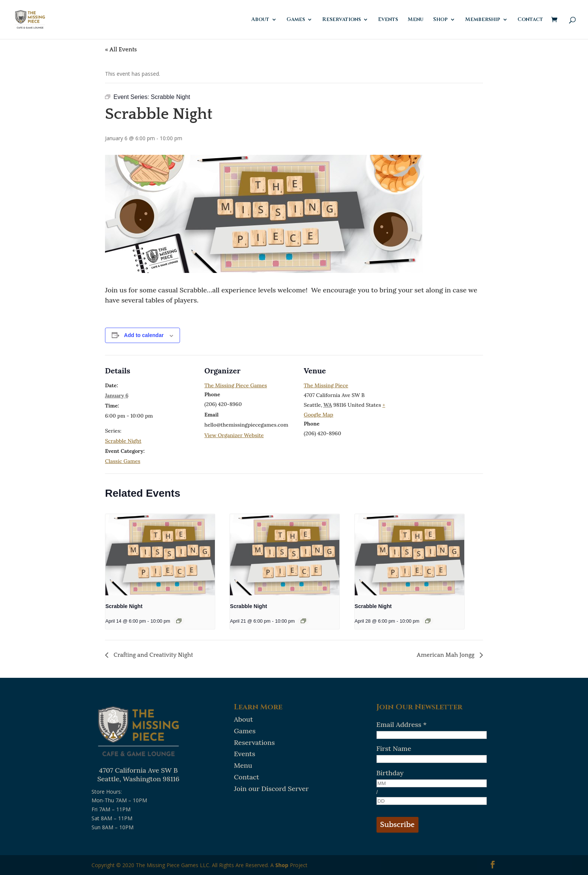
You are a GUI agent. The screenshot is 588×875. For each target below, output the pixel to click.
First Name (394, 748)
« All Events (121, 49)
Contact (530, 20)
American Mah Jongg (446, 655)
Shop (440, 20)
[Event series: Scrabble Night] (179, 621)
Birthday (390, 773)
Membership (483, 20)
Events (388, 20)
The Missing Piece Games (236, 385)
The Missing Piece (326, 385)
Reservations (341, 20)
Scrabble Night (123, 441)
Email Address (402, 724)
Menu (415, 20)
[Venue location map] (443, 407)
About (260, 20)
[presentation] (160, 555)
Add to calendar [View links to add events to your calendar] (144, 335)
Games (296, 20)
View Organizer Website (234, 435)
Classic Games (123, 461)
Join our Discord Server (271, 789)
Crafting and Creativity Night (153, 655)
